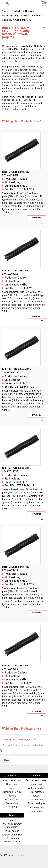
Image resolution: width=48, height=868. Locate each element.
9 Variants (36, 415)
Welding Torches (36, 788)
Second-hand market (37, 780)
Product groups (36, 811)
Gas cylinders (37, 799)
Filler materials (36, 792)
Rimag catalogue (36, 803)
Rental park (36, 784)
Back (6, 760)
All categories (37, 807)
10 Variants (36, 218)
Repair (36, 796)
